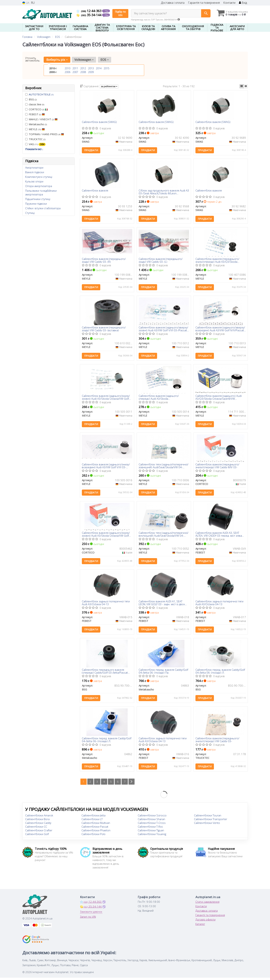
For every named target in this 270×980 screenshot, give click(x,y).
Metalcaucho (36, 124)
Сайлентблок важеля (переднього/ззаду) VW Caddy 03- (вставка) (104, 329)
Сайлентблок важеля (95, 191)
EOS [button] (104, 60)
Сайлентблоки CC (36, 829)
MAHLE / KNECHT (41, 119)
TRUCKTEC (35, 139)
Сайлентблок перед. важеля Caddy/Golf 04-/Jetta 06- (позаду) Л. (220, 673)
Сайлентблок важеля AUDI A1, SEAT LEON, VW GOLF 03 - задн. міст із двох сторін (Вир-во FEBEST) (162, 604)
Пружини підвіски (36, 204)
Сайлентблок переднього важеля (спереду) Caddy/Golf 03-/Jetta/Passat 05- (105, 673)
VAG (35, 144)
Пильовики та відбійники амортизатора (41, 192)
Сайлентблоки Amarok (39, 818)
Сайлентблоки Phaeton (96, 833)
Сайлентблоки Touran (208, 818)
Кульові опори (34, 181)
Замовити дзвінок (91, 914)
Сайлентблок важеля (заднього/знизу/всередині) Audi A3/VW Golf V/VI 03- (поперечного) (106, 467)
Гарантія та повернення (204, 3)
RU (33, 3)
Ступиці (30, 213)
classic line (35, 104)
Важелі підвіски (35, 172)
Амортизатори (34, 168)
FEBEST (35, 114)
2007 (75, 72)
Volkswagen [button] (84, 60)
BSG (31, 99)
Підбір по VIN (120, 13)
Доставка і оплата (173, 3)
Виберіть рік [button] (57, 60)
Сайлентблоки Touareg (152, 836)
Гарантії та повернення (210, 917)
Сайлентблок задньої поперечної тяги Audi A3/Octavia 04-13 (106, 604)
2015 (107, 68)
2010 (67, 68)
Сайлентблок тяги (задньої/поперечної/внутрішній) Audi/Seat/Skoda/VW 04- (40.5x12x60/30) (163, 536)
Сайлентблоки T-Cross (152, 825)
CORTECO (36, 109)
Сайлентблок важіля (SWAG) (99, 122)
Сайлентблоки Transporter (211, 821)
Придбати (91, 150)
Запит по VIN (88, 919)
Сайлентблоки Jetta (93, 818)
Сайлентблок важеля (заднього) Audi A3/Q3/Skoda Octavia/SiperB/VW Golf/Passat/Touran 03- (219, 398)
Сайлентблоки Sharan (151, 821)
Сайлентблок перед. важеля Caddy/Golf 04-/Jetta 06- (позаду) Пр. (163, 673)
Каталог (200, 926)
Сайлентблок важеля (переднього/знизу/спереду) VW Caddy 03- (217, 742)
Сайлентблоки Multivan (96, 825)
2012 (83, 68)
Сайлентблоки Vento (207, 825)
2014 (99, 68)
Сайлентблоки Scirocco (152, 818)
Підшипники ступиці (38, 199)
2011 (75, 68)
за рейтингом (109, 86)
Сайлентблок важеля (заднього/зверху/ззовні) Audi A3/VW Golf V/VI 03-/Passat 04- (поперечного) (163, 329)
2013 (91, 68)
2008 (83, 72)
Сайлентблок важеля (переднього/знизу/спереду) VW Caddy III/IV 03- (217, 467)
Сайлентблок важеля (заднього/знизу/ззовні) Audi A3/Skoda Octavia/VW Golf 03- (106, 398)
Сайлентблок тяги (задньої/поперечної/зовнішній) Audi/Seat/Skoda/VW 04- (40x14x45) (163, 467)
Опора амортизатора (39, 186)
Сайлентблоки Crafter (39, 833)
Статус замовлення (207, 904)
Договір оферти (205, 922)
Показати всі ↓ (34, 149)
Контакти (229, 3)
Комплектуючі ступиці (39, 177)
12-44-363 (89, 11)
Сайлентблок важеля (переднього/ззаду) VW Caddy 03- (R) (104, 261)
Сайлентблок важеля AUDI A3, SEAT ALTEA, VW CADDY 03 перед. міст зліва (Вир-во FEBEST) (219, 536)
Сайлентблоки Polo (93, 836)
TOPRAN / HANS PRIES (45, 134)
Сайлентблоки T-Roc (150, 829)
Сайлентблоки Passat (95, 829)
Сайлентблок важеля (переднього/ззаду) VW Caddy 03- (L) (161, 261)
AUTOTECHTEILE (41, 94)
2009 (91, 72)
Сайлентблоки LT (92, 821)
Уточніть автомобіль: (33, 59)
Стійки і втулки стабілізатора (43, 208)
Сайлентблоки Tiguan (151, 833)
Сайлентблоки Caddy (38, 825)
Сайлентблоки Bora (37, 821)
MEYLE (35, 129)
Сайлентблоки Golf (37, 836)
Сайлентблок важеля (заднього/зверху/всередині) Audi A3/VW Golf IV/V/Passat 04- (220, 329)
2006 (67, 72)
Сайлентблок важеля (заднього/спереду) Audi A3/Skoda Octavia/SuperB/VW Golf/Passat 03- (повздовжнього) (160, 398)
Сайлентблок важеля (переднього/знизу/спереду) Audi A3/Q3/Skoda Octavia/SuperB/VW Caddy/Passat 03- (218, 261)
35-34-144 (89, 15)
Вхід (243, 3)
